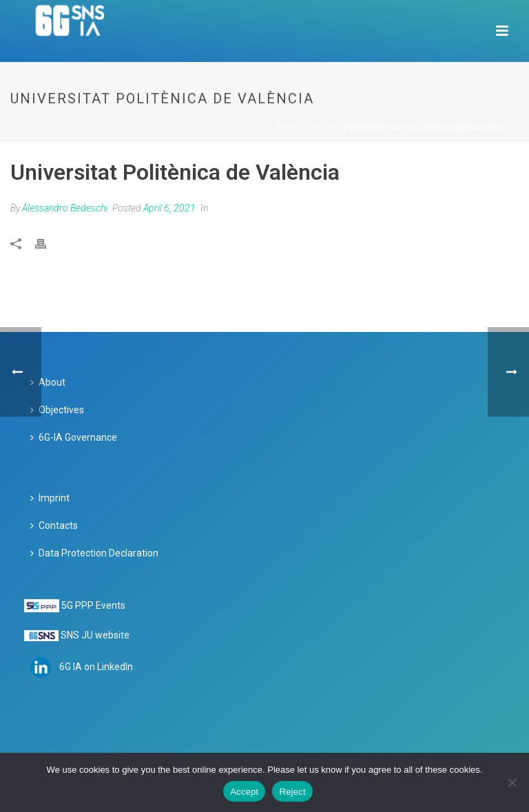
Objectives (57, 410)
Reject (292, 792)
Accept (244, 792)
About (48, 382)
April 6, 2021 (169, 208)
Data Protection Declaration (94, 553)
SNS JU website (95, 635)
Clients (325, 128)
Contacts (54, 525)
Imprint (50, 498)
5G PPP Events (93, 605)
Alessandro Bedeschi (65, 208)
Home (289, 128)
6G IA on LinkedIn (96, 667)
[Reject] (512, 782)
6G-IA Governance (74, 437)
